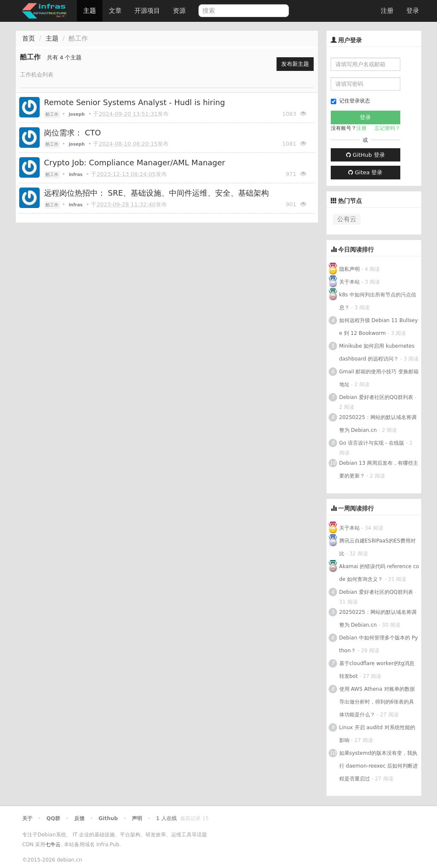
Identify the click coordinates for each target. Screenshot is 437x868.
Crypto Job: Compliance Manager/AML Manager (135, 163)
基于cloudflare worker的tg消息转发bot (377, 670)
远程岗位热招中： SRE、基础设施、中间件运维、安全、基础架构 (156, 193)
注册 (387, 11)
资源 (179, 11)
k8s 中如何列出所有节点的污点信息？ (378, 301)
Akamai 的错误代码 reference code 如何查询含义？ (379, 573)
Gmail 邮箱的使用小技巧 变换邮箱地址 (379, 378)
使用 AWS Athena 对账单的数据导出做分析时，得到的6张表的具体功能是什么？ (377, 702)
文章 (115, 11)
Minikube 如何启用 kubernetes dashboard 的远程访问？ (377, 352)
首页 (29, 38)
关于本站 (350, 282)
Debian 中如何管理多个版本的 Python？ (379, 644)
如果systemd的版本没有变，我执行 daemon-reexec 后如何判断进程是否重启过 (379, 766)
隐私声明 (350, 269)
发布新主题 (295, 64)
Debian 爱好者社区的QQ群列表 (376, 397)
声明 (137, 818)
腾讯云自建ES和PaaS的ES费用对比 (377, 547)
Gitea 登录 (365, 172)
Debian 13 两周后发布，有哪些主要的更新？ (379, 469)
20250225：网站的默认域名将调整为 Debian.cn (378, 424)
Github (108, 818)
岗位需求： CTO (72, 133)
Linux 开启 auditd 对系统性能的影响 (377, 734)
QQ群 (53, 818)
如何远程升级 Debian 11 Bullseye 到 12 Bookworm (379, 327)
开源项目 (147, 11)
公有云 (347, 219)
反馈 (79, 818)
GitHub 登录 (365, 155)
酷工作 (52, 114)
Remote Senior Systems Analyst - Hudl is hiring (134, 102)
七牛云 (53, 845)
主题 (90, 11)
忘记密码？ (387, 128)
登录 (413, 11)
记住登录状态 (350, 101)
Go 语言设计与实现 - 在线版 (372, 443)
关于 (27, 818)
